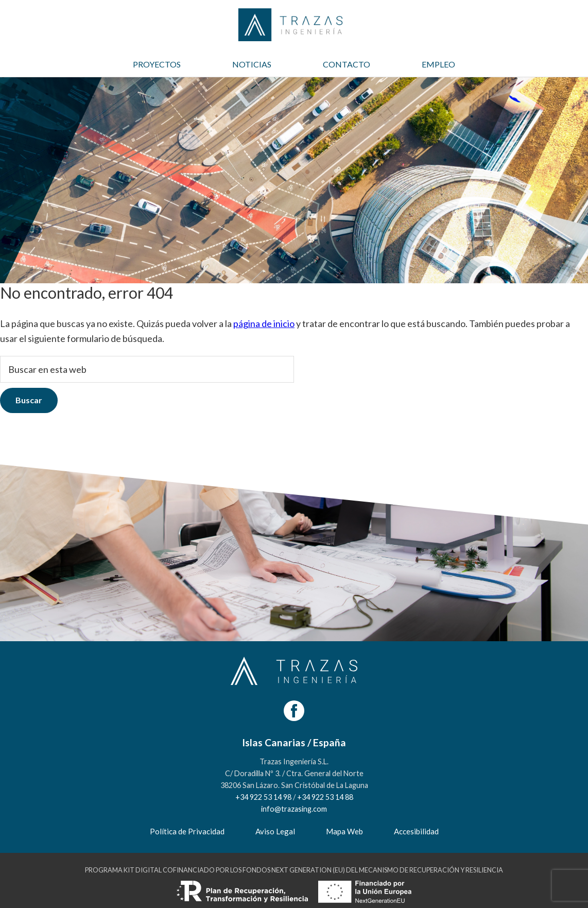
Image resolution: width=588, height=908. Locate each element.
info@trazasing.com (294, 809)
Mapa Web (344, 831)
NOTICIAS (252, 64)
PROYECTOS (157, 64)
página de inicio (264, 323)
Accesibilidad (416, 831)
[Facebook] (294, 711)
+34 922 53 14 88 (325, 797)
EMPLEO (438, 64)
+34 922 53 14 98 (263, 797)
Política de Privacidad (187, 831)
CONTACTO (347, 64)
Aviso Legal (275, 831)
